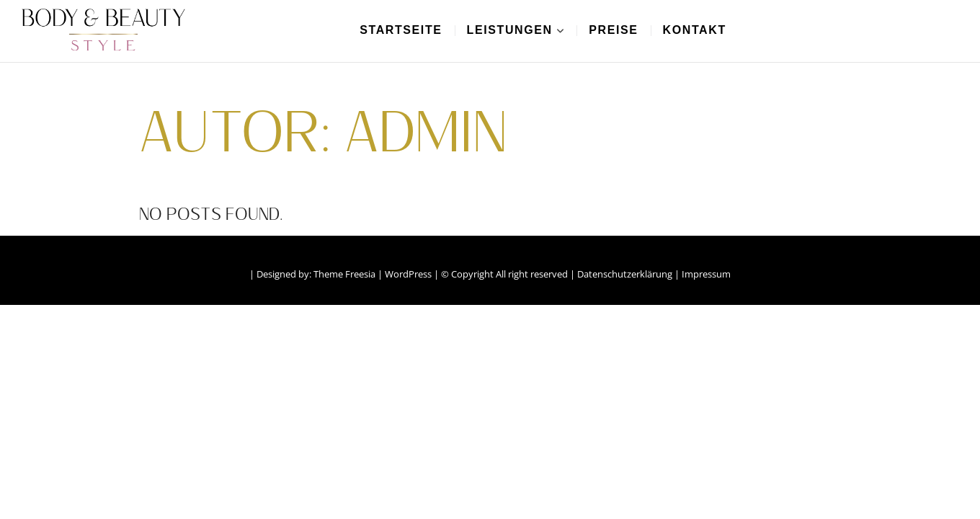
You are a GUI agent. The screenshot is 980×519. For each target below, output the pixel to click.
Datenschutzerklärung (625, 274)
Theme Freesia (344, 274)
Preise (613, 30)
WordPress (408, 274)
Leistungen (510, 30)
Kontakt (695, 30)
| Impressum (703, 274)
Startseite (401, 30)
